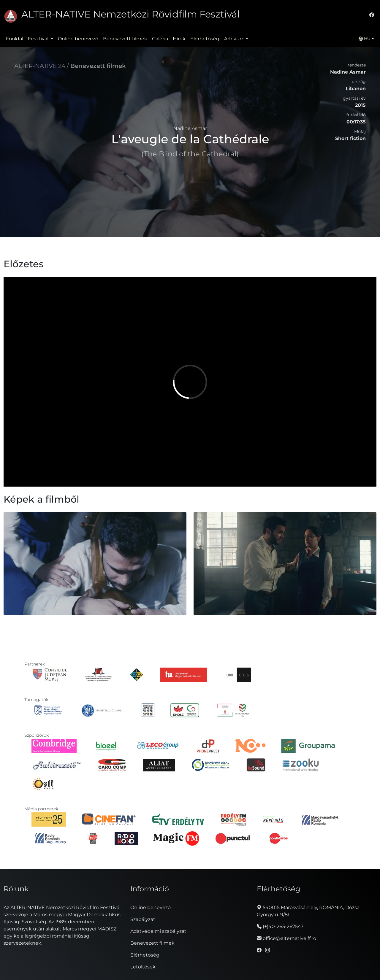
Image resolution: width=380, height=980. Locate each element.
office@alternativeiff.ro (286, 938)
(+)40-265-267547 (280, 926)
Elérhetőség (205, 39)
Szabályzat (143, 919)
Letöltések (143, 967)
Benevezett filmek (125, 39)
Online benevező (78, 39)
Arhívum (234, 39)
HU (365, 39)
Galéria (160, 39)
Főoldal (15, 39)
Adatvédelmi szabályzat (158, 931)
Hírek (179, 39)
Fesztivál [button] (39, 39)
